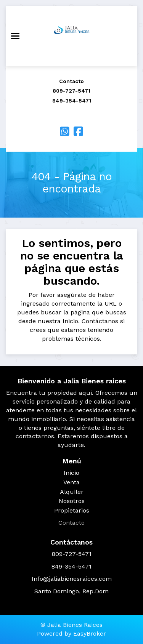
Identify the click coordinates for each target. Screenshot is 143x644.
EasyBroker (90, 634)
